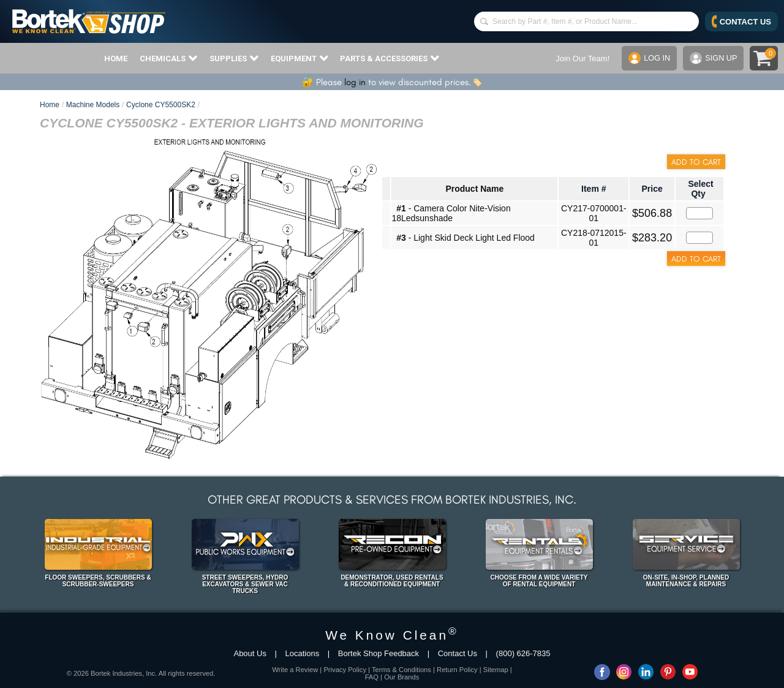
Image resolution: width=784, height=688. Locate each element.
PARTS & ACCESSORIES (390, 58)
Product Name (474, 189)
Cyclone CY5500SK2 (161, 105)
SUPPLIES (234, 58)
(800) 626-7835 (523, 653)
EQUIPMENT (300, 58)
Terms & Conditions (401, 670)
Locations (303, 653)
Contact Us (458, 653)
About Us (250, 653)
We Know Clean (392, 635)
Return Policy (457, 670)
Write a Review (295, 670)
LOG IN (648, 58)
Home (50, 105)
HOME (116, 59)
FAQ (372, 677)
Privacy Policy (345, 670)
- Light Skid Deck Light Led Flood (466, 238)
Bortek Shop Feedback (379, 653)
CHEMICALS (168, 58)
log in (355, 82)
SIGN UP (713, 58)
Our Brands (401, 677)
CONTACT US (741, 21)
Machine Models (93, 105)
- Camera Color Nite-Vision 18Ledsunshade (451, 213)
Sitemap (496, 670)
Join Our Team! (581, 59)
